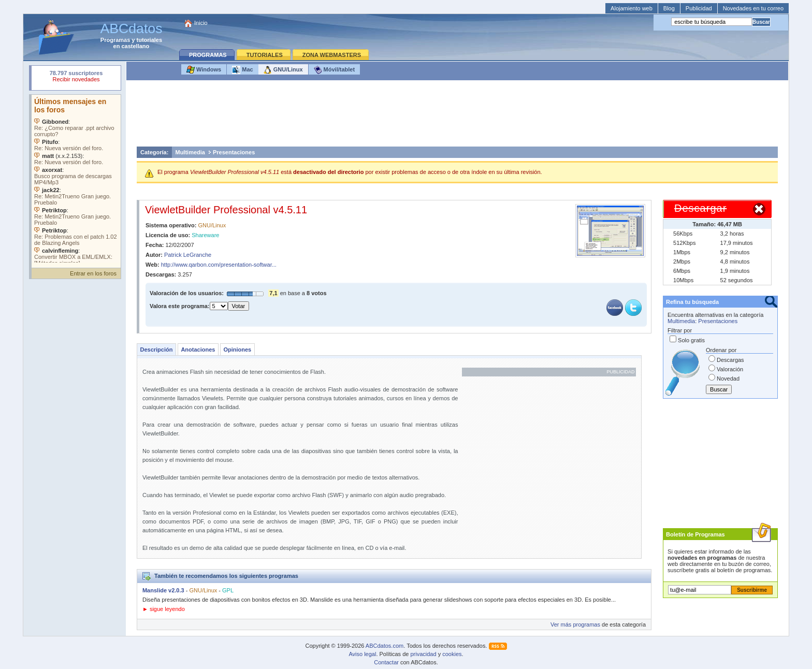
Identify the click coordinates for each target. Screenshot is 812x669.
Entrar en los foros (93, 273)
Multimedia (190, 152)
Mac (242, 70)
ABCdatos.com (385, 646)
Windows (204, 70)
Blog (669, 8)
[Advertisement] (457, 116)
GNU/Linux (283, 70)
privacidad (423, 654)
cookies (452, 654)
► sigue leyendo (164, 609)
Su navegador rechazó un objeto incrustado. (76, 77)
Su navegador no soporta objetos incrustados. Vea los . (76, 179)
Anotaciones (198, 350)
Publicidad (699, 8)
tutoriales (150, 40)
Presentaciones (234, 152)
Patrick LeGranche (188, 255)
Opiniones (237, 350)
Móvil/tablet (335, 70)
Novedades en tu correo (753, 8)
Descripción (156, 350)
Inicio (201, 23)
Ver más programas (575, 624)
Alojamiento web (632, 8)
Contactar (386, 662)
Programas (115, 40)
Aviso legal (362, 654)
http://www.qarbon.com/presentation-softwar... (219, 265)
